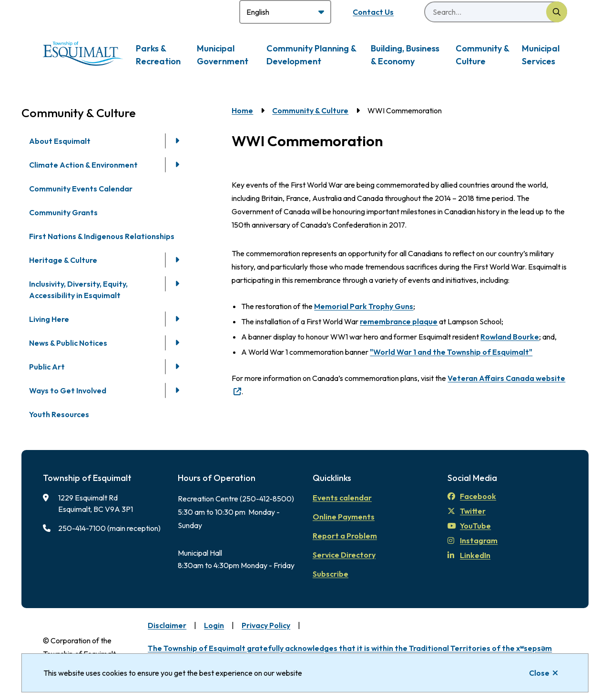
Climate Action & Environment (83, 165)
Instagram (473, 540)
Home (242, 110)
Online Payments (344, 517)
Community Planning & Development (311, 55)
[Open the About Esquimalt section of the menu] (177, 141)
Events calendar (342, 498)
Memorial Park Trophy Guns (364, 306)
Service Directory (344, 555)
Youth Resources (59, 414)
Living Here (49, 319)
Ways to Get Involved (68, 390)
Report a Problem (345, 536)
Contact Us (373, 12)
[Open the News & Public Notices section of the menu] (177, 343)
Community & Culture (482, 55)
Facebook (472, 496)
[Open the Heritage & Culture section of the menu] (177, 260)
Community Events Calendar (81, 189)
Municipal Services (541, 55)
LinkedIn (469, 555)
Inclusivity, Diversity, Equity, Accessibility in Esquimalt (78, 290)
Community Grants (63, 212)
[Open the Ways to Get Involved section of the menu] (177, 390)
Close (539, 673)
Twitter (467, 511)
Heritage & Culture (63, 260)
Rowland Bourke (510, 337)
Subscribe (330, 574)
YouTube (469, 526)
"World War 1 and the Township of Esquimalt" (451, 352)
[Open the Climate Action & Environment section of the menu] (177, 165)
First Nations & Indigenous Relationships (102, 236)
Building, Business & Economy (405, 55)
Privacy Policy (266, 625)
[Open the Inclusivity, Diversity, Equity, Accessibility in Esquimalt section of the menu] (177, 284)
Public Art (47, 367)
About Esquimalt (60, 141)
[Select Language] (285, 12)
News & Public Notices (68, 343)
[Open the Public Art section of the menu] (177, 367)
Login (214, 625)
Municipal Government (223, 55)
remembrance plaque (399, 321)
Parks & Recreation (158, 55)
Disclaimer (167, 625)
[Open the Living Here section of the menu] (177, 319)
